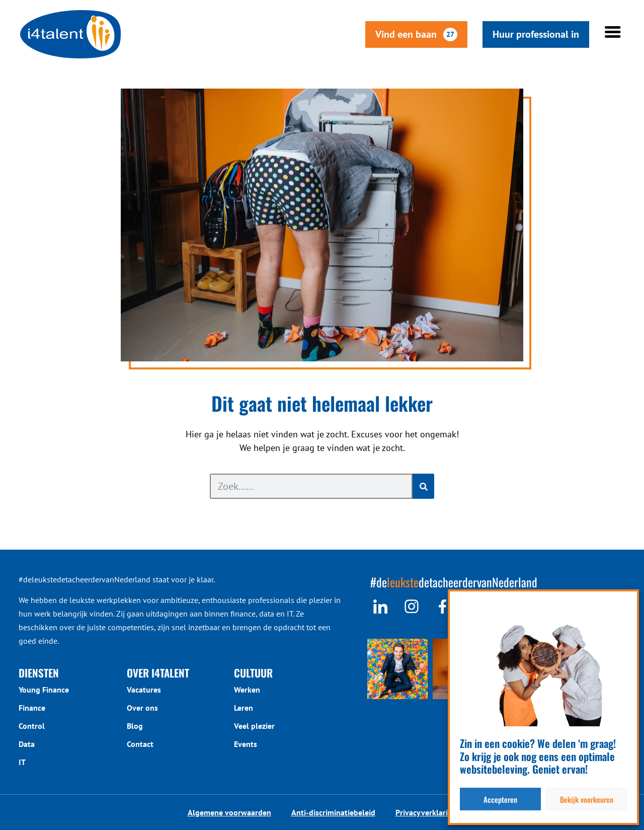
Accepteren (500, 799)
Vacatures (144, 690)
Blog (135, 726)
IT (22, 762)
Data (27, 744)
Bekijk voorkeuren (587, 799)
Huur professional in (546, 34)
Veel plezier (254, 726)
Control (32, 726)
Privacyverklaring (426, 812)
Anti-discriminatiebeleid (333, 812)
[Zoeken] (423, 486)
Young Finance (44, 690)
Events (246, 744)
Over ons (142, 708)
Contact (140, 744)
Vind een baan (426, 34)
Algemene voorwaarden (229, 812)
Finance (32, 708)
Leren (244, 708)
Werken (247, 690)
